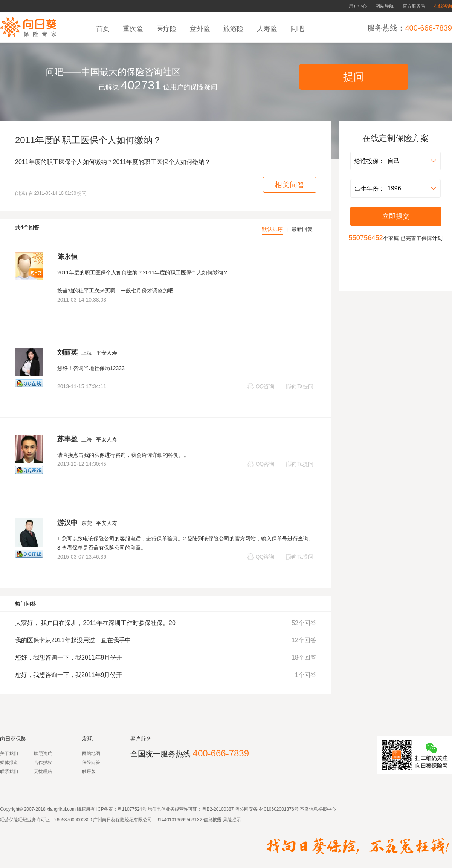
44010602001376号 (279, 809)
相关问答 (290, 185)
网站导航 (385, 6)
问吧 (298, 29)
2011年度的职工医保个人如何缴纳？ (88, 140)
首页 (104, 29)
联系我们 (9, 772)
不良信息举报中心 (318, 809)
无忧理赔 (43, 772)
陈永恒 (67, 257)
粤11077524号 (132, 809)
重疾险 (134, 29)
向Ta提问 (300, 386)
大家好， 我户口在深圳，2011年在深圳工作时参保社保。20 (95, 623)
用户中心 (358, 6)
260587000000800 (73, 820)
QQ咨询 (261, 386)
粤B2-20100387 (218, 809)
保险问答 (91, 762)
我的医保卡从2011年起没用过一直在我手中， (76, 640)
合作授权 (43, 762)
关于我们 (9, 753)
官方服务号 (414, 6)
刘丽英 (67, 352)
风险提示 (231, 820)
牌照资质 (43, 753)
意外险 (201, 29)
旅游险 (234, 29)
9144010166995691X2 (179, 820)
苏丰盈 (67, 439)
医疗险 (167, 29)
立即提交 (396, 216)
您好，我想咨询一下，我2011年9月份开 (69, 658)
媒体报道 (9, 762)
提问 (354, 77)
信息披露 (212, 820)
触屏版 (89, 772)
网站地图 (91, 753)
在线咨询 (443, 6)
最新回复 (302, 229)
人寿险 (268, 29)
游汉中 (67, 523)
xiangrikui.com (61, 809)
